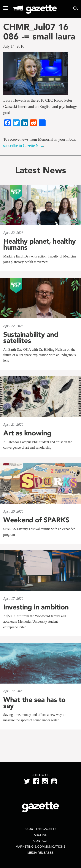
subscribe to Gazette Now (23, 146)
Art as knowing (27, 433)
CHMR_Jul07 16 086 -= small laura (39, 32)
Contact (40, 841)
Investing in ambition (36, 607)
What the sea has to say (34, 703)
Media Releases (40, 853)
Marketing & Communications (41, 847)
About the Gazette (40, 829)
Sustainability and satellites (31, 337)
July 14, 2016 (14, 46)
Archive (40, 835)
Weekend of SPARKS (36, 520)
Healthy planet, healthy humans (40, 244)
